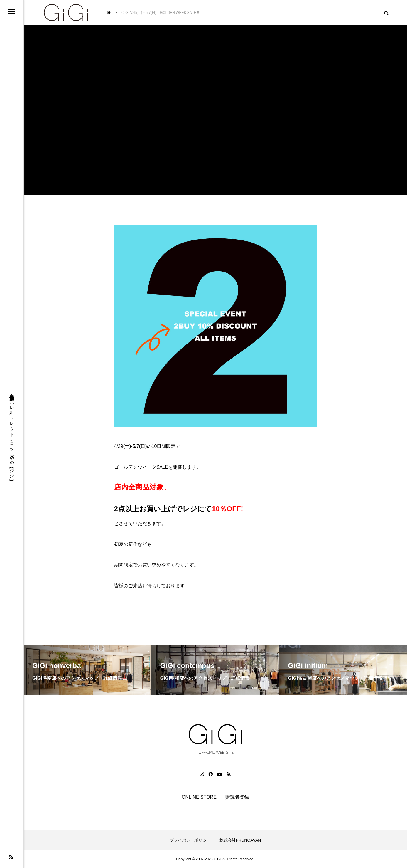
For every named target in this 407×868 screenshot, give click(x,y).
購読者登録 (237, 797)
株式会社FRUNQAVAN (240, 840)
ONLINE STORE (199, 797)
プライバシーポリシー (190, 840)
